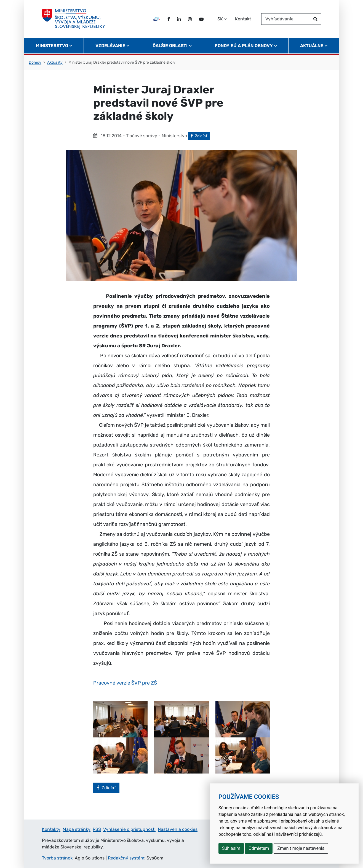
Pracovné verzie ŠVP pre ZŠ (125, 683)
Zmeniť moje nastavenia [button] (301, 848)
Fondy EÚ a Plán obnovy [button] (244, 46)
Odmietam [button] (259, 848)
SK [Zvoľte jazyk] (220, 19)
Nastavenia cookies (178, 829)
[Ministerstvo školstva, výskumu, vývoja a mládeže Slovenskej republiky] (74, 19)
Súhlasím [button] (231, 848)
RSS (97, 829)
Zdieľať (200, 136)
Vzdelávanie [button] (110, 46)
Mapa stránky (77, 829)
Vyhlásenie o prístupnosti (129, 829)
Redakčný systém (126, 858)
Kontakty (51, 829)
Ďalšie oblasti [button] (170, 46)
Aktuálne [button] (312, 46)
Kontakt (243, 19)
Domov (35, 62)
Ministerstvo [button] (52, 46)
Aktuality (55, 62)
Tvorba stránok (57, 858)
